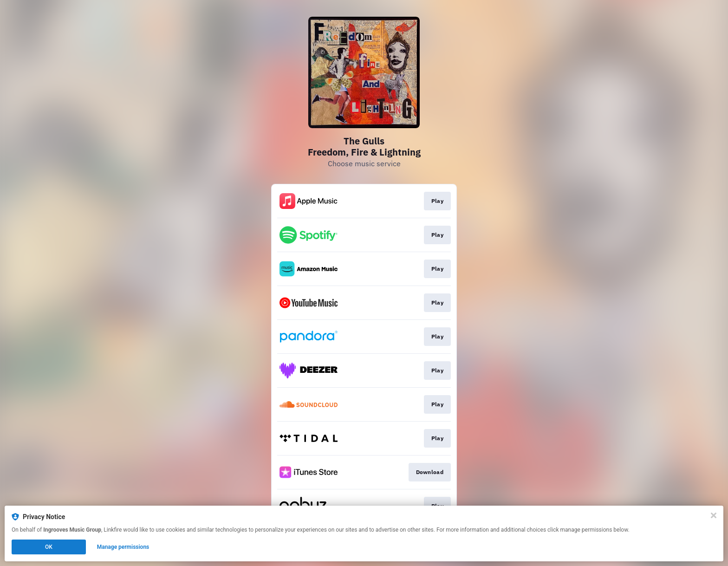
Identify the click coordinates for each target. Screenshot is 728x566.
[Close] (714, 515)
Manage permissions (123, 547)
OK (49, 547)
